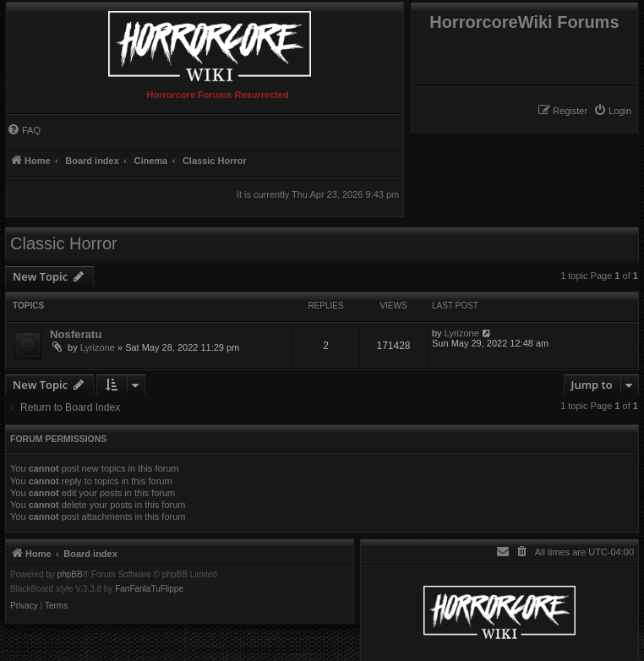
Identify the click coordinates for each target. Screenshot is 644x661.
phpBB (70, 575)
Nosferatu (76, 334)
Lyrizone (98, 347)
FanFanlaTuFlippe (149, 589)
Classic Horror (64, 243)
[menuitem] (612, 111)
